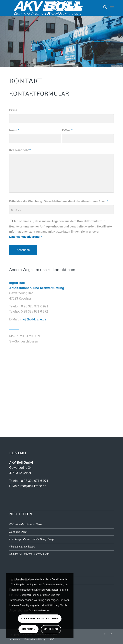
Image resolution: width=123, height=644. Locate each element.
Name (14, 132)
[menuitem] (103, 8)
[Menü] (112, 8)
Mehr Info (51, 629)
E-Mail (67, 132)
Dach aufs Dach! (18, 532)
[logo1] (51, 8)
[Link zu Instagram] (111, 634)
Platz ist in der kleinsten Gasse (26, 524)
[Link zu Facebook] (105, 634)
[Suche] (103, 8)
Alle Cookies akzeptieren (40, 619)
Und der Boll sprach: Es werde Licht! (29, 554)
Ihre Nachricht (20, 152)
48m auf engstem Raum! (22, 547)
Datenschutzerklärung (24, 239)
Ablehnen (28, 629)
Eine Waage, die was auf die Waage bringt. (32, 539)
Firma (13, 112)
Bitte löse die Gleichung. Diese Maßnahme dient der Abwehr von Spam (59, 203)
